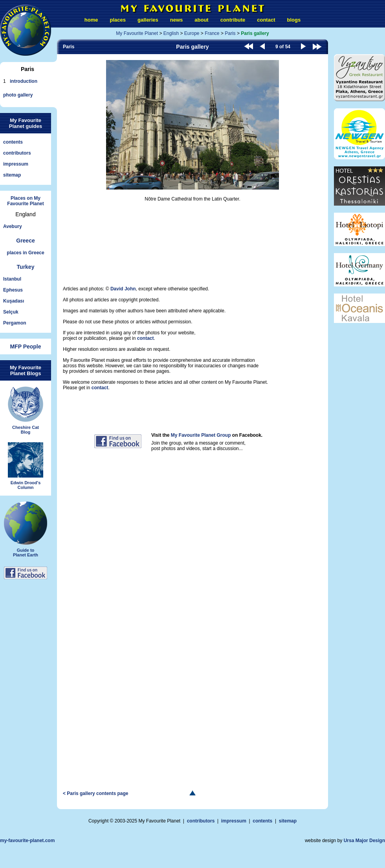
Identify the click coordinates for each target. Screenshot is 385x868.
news (177, 20)
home (91, 20)
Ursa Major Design (364, 841)
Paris (230, 33)
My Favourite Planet (137, 33)
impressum (16, 164)
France (212, 33)
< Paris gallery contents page (95, 793)
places (118, 20)
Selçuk (11, 312)
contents (13, 142)
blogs (294, 20)
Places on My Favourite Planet (25, 201)
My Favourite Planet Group (201, 435)
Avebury (13, 226)
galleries (148, 20)
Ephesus (13, 290)
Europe (192, 33)
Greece (25, 241)
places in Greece (25, 253)
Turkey (26, 267)
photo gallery (18, 95)
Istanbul (12, 279)
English (171, 33)
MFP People (25, 346)
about (201, 20)
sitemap (12, 175)
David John (123, 289)
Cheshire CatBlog (26, 410)
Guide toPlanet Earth (26, 529)
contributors (17, 153)
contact (266, 20)
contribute (233, 20)
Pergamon (15, 323)
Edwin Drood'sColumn (26, 466)
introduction (24, 81)
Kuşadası (14, 301)
